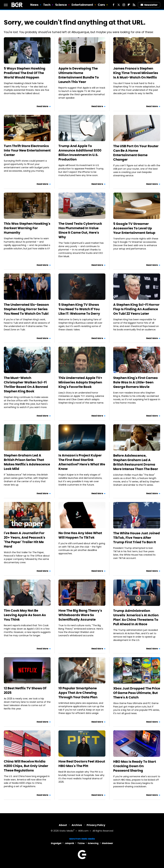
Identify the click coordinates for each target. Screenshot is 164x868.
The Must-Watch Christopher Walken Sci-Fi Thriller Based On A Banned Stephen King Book (26, 385)
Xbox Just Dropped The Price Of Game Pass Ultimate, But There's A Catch (137, 693)
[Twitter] (119, 5)
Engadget (56, 843)
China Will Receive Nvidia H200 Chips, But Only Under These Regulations (26, 766)
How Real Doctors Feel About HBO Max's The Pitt (82, 764)
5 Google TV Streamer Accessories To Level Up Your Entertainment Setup (134, 228)
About (63, 825)
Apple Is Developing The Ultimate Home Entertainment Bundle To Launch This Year (79, 75)
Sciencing (93, 843)
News (34, 5)
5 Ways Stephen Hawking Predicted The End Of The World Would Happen (25, 73)
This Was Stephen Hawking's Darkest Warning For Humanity (27, 228)
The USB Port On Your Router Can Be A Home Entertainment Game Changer (136, 153)
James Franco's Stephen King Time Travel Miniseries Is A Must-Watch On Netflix (136, 73)
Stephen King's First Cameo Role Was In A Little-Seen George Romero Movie (135, 382)
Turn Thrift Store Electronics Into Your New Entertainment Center (27, 150)
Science (61, 5)
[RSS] (134, 5)
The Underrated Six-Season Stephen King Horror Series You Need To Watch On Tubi (26, 309)
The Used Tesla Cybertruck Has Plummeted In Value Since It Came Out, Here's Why (80, 230)
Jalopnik (69, 843)
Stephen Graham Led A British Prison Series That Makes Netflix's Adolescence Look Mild (27, 462)
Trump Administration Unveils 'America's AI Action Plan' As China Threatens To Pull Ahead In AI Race (136, 617)
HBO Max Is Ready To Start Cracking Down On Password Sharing (135, 766)
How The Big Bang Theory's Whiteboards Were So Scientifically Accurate (80, 615)
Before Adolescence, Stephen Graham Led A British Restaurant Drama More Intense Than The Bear (136, 462)
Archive (77, 825)
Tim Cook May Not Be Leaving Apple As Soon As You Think (25, 615)
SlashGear (107, 843)
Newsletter (149, 5)
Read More (42, 106)
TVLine (81, 843)
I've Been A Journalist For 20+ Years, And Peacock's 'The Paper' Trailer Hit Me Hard (25, 540)
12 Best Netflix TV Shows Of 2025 (25, 690)
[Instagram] (124, 5)
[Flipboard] (129, 5)
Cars (101, 5)
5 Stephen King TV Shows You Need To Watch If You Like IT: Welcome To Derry (79, 309)
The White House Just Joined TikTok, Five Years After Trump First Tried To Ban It (137, 538)
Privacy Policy (96, 825)
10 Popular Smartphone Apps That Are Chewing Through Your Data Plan (78, 693)
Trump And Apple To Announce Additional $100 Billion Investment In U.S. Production (80, 153)
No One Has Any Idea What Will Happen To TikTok (80, 535)
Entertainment (82, 5)
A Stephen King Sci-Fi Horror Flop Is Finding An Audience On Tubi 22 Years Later (136, 309)
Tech (47, 5)
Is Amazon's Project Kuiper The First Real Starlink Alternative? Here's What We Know (82, 462)
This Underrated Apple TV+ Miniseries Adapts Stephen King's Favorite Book (80, 382)
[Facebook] (114, 5)
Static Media (66, 831)
